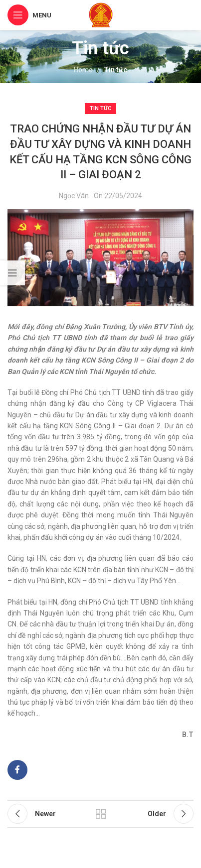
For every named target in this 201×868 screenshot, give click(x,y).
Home (83, 70)
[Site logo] (101, 14)
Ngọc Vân (74, 196)
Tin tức (115, 70)
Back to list (100, 814)
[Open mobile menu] (29, 15)
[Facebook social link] (17, 770)
